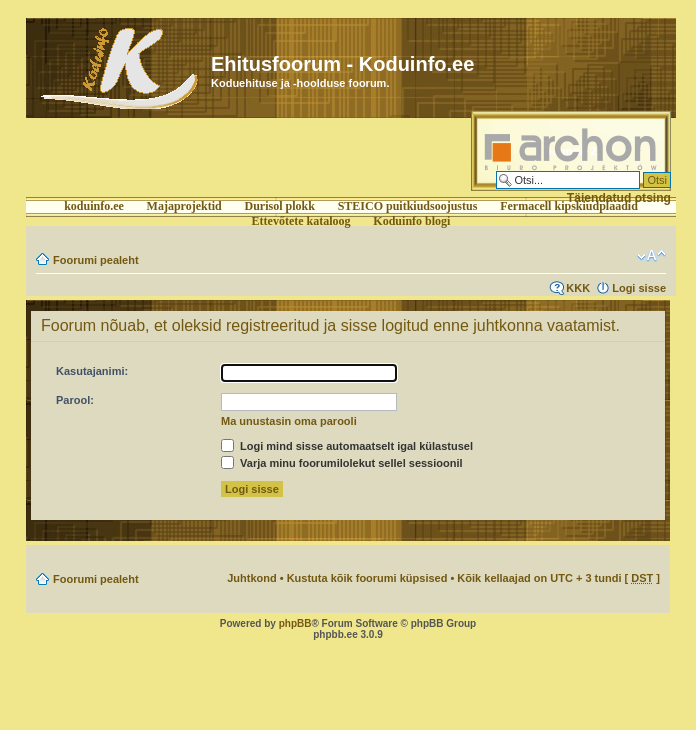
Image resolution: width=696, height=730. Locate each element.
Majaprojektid (184, 206)
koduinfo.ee (94, 206)
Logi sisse (639, 288)
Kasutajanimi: (92, 371)
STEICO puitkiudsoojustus (408, 206)
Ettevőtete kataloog (301, 221)
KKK (578, 288)
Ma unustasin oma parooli (289, 421)
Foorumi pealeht (96, 260)
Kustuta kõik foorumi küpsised (367, 578)
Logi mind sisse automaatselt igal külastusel (347, 446)
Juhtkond (252, 578)
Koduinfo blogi (411, 221)
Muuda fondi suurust (651, 256)
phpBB (295, 623)
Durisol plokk (280, 206)
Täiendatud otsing (619, 198)
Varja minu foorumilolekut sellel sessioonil (342, 463)
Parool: (75, 400)
